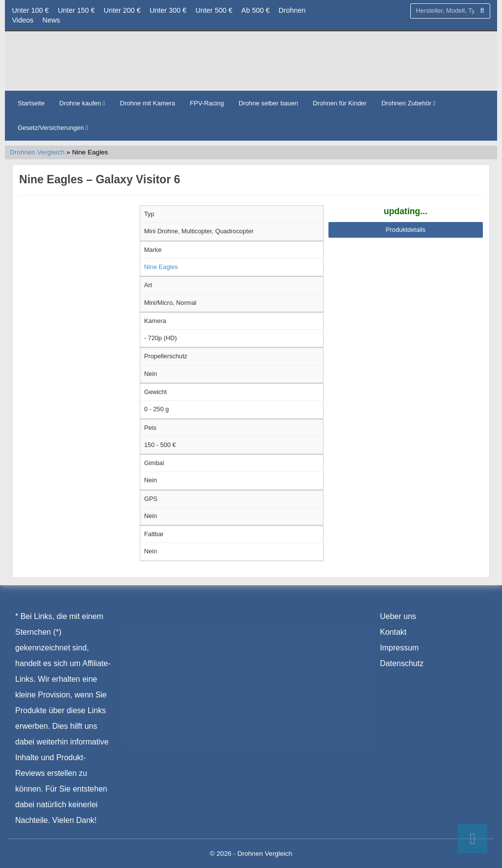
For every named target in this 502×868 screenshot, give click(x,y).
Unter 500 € (214, 10)
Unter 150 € (76, 10)
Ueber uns (398, 616)
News (51, 20)
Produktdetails (406, 230)
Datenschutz (402, 663)
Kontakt (393, 632)
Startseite (31, 103)
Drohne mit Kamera (148, 103)
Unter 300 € (168, 10)
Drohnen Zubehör (408, 103)
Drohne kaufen (82, 103)
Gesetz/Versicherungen (53, 128)
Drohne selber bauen (268, 103)
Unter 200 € (122, 10)
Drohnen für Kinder (340, 103)
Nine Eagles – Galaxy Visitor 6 (100, 179)
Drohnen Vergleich (37, 152)
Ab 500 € (255, 10)
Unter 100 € (30, 10)
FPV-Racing (207, 103)
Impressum (399, 648)
